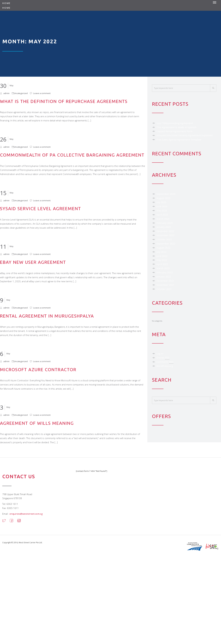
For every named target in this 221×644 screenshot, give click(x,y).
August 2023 (163, 198)
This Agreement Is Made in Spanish (176, 127)
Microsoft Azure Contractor (38, 369)
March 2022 (163, 268)
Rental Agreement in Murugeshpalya (47, 316)
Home (6, 3)
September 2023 (166, 194)
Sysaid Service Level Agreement (41, 208)
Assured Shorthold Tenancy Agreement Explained (184, 135)
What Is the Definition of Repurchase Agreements (64, 101)
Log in (160, 353)
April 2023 (162, 215)
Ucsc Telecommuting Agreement (175, 123)
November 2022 (165, 235)
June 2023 (162, 206)
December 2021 (165, 281)
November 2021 (165, 285)
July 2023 (161, 202)
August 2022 (163, 248)
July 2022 (161, 252)
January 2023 (164, 227)
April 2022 (162, 264)
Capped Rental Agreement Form (174, 131)
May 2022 (162, 260)
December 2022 (165, 231)
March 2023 (163, 219)
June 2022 (162, 256)
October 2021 (164, 289)
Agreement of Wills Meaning (37, 423)
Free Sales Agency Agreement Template (179, 139)
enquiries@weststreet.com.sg (26, 514)
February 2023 (165, 223)
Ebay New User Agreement (33, 262)
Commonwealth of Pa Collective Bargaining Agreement (72, 155)
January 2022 (164, 277)
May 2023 (162, 210)
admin (6, 93)
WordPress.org (165, 366)
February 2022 (165, 272)
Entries (163, 358)
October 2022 (164, 239)
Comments (165, 362)
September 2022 (166, 243)
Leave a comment (42, 93)
